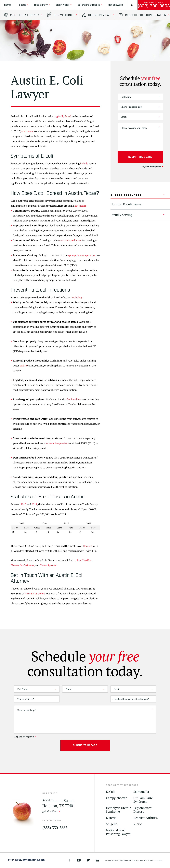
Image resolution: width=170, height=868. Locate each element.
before (23, 365)
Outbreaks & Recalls (89, 5)
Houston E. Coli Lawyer (126, 204)
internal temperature (57, 443)
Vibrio (138, 824)
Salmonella (141, 792)
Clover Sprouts (48, 565)
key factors (80, 206)
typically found (63, 116)
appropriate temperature (82, 255)
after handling (73, 399)
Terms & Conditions (155, 860)
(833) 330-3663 (154, 6)
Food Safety (41, 5)
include (84, 163)
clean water (63, 5)
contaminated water (71, 240)
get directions (50, 811)
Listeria (111, 818)
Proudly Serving (121, 215)
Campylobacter (116, 798)
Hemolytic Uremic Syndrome (118, 810)
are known (27, 131)
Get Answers (116, 5)
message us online (35, 593)
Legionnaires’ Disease (143, 810)
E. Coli (110, 792)
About (22, 5)
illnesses (87, 546)
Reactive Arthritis (146, 818)
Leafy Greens (27, 565)
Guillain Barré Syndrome (143, 800)
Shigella (112, 824)
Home (7, 5)
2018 (34, 504)
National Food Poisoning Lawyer (118, 832)
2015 (24, 504)
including (77, 297)
